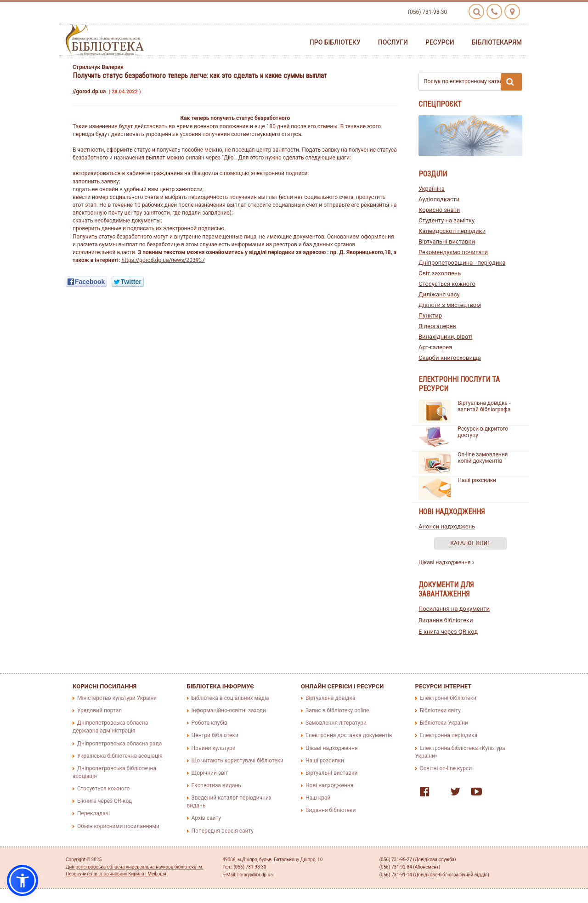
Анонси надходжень (447, 526)
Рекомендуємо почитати (453, 252)
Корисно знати (439, 210)
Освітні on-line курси (446, 768)
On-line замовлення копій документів (483, 458)
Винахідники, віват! (446, 337)
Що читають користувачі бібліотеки (237, 761)
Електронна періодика (449, 735)
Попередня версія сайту (223, 831)
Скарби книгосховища (450, 358)
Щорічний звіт (210, 773)
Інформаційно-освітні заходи (229, 710)
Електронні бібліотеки (448, 698)
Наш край (318, 798)
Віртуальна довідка (331, 698)
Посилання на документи (454, 609)
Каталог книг (470, 543)
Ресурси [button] (440, 42)
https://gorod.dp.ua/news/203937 (163, 260)
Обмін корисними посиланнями (118, 826)
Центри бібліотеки (215, 735)
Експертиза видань (216, 785)
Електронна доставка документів (349, 735)
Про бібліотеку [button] (335, 42)
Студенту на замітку (447, 220)
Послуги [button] (393, 42)
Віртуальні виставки (447, 241)
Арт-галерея (435, 347)
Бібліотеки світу (440, 710)
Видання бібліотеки (446, 620)
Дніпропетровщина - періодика (462, 263)
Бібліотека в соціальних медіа (230, 698)
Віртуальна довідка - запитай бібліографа (484, 406)
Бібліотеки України (444, 723)
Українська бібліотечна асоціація (120, 756)
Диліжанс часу (439, 294)
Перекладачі (93, 813)
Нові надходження (329, 785)
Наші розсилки (477, 480)
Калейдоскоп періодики (452, 231)
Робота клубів (209, 723)
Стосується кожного (447, 284)
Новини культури (214, 748)
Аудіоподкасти (439, 199)
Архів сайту (206, 818)
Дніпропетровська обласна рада (119, 744)
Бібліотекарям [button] (497, 42)
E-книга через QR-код (448, 632)
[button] (23, 880)
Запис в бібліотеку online (337, 710)
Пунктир (430, 315)
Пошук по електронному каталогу (473, 82)
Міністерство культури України (117, 698)
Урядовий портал (99, 710)
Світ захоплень (440, 273)
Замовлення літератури (336, 723)
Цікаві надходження (446, 562)
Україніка (432, 189)
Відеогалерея (437, 326)
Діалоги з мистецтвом (450, 305)
